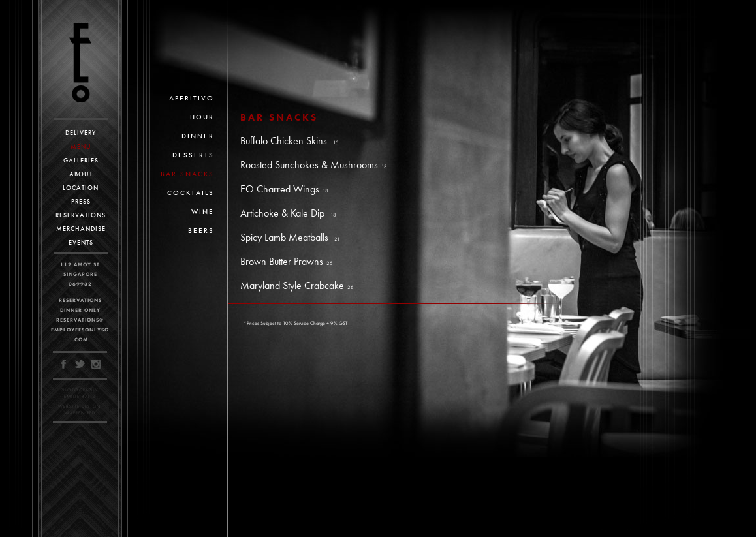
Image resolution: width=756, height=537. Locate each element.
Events (81, 242)
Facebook (64, 364)
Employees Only (80, 63)
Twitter (80, 364)
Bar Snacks (187, 174)
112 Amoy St (80, 264)
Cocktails (191, 192)
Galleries (81, 160)
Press (81, 201)
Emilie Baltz (80, 396)
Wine (203, 211)
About (81, 174)
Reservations (81, 215)
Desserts (193, 155)
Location (81, 188)
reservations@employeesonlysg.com (80, 330)
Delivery (81, 133)
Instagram (96, 364)
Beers (201, 230)
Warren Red (80, 413)
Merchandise (81, 229)
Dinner (198, 136)
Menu (81, 146)
